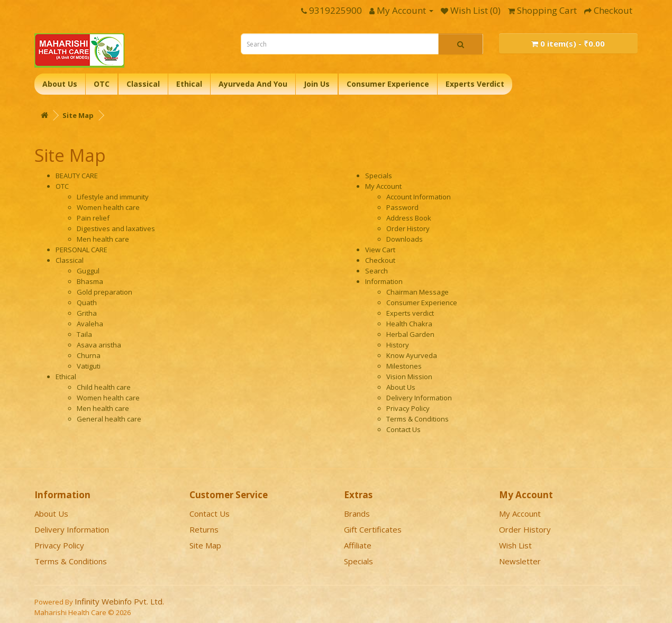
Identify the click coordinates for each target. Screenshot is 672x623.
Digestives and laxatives (116, 228)
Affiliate (358, 545)
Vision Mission (409, 377)
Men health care (103, 239)
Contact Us (403, 429)
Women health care (108, 207)
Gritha (87, 313)
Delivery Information (419, 398)
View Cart (380, 250)
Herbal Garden (410, 334)
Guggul (88, 271)
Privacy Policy (408, 408)
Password (402, 207)
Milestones (404, 366)
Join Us (317, 84)
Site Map (78, 115)
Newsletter (520, 561)
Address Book (409, 218)
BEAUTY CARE (77, 176)
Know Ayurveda (412, 355)
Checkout (380, 260)
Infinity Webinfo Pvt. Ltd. (119, 601)
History (398, 345)
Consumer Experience (388, 84)
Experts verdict (410, 313)
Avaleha (90, 324)
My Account (383, 186)
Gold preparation (105, 292)
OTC (102, 84)
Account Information (419, 197)
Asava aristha (99, 345)
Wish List (515, 545)
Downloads (405, 239)
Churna (89, 355)
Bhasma (90, 281)
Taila (84, 334)
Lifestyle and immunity (113, 197)
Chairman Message (417, 292)
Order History (408, 228)
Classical (143, 84)
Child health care (104, 387)
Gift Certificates (373, 529)
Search (376, 271)
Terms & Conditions (417, 419)
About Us (60, 84)
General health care (109, 419)
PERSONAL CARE (81, 250)
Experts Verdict (475, 84)
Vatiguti (89, 366)
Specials (379, 176)
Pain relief (93, 218)
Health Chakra (409, 324)
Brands (357, 514)
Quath (87, 303)
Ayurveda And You (253, 84)
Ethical (189, 84)
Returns (204, 529)
